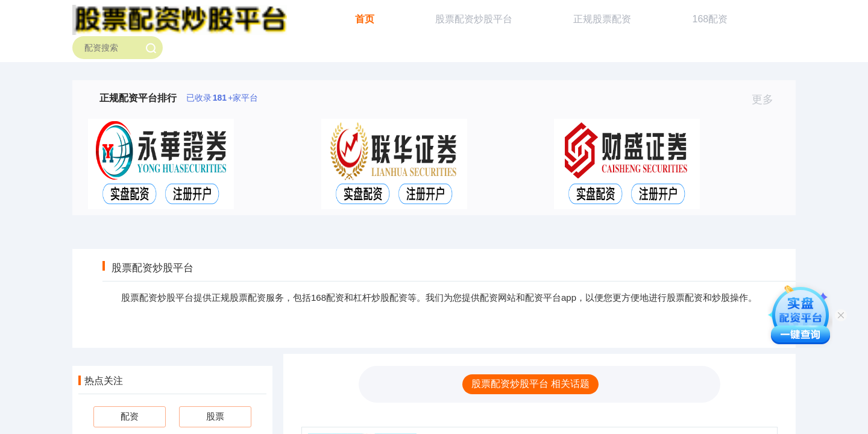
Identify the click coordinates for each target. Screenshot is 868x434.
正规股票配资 (602, 19)
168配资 (710, 19)
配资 (130, 416)
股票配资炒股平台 (474, 19)
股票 (215, 416)
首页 (365, 19)
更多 (768, 99)
